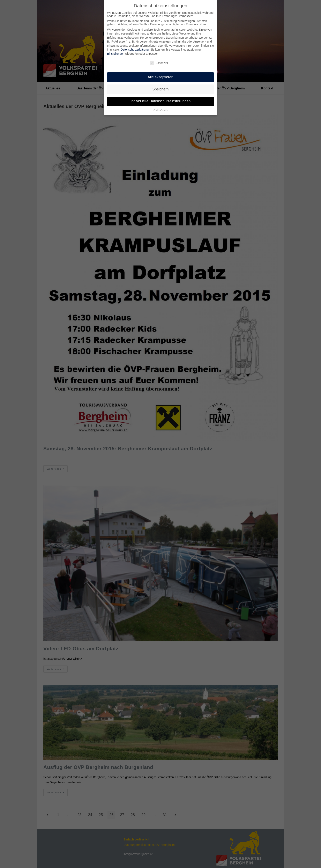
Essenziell (159, 62)
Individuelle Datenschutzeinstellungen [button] (161, 100)
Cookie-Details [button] (160, 109)
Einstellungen (116, 53)
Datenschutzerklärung (135, 49)
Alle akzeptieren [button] (161, 76)
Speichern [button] (161, 88)
